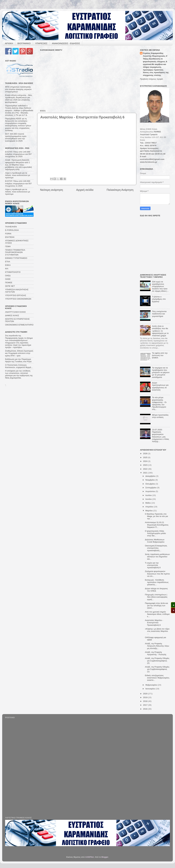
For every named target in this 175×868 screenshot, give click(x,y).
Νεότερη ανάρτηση (52, 190)
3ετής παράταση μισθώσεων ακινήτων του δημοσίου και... (157, 557)
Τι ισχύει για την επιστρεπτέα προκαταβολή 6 (153, 565)
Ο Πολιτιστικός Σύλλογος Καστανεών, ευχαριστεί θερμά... (19, 366)
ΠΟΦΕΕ (9, 283)
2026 (146, 454)
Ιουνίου (149, 499)
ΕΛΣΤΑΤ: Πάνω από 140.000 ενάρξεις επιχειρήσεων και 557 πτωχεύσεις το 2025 (18, 154)
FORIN (8, 234)
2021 (146, 473)
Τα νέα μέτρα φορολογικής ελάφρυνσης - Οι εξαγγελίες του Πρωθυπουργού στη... (159, 403)
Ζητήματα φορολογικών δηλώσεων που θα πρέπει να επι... (157, 574)
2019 (146, 697)
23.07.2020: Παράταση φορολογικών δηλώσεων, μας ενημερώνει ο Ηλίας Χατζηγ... (160, 436)
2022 (146, 469)
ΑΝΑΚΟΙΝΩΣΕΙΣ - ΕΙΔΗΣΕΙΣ (66, 43)
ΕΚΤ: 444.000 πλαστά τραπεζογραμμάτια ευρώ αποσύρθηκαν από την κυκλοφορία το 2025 (16, 137)
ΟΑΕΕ (8, 279)
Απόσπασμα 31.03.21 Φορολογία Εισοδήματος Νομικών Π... (157, 525)
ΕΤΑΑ (8, 262)
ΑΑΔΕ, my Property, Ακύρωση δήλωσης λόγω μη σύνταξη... (157, 646)
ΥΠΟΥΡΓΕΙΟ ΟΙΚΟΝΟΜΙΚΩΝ (18, 299)
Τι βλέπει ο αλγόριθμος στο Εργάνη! (159, 299)
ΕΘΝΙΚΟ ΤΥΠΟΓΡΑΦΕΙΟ (16, 258)
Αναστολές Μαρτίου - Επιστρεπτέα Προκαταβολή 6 (154, 623)
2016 (146, 709)
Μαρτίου (149, 511)
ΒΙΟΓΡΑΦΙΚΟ (24, 43)
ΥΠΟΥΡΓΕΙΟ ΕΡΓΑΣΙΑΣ (16, 295)
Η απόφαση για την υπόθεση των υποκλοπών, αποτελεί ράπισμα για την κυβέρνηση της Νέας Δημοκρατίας (19, 374)
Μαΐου (148, 503)
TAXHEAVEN (11, 227)
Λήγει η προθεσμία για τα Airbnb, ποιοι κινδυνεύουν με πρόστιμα (18, 175)
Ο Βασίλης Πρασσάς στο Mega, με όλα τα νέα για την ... (156, 516)
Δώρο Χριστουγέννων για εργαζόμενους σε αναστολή (160, 386)
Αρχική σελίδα (85, 190)
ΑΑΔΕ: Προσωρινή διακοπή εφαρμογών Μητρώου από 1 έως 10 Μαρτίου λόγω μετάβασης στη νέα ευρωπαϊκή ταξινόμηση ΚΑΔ (18, 165)
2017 (146, 705)
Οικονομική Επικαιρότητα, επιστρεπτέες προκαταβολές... (156, 548)
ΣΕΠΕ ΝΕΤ (10, 286)
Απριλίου (150, 507)
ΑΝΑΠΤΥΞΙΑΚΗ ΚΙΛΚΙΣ (15, 312)
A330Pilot (89, 857)
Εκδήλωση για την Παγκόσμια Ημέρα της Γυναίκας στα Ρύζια (18, 360)
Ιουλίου (149, 495)
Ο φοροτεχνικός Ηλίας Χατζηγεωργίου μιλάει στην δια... (155, 533)
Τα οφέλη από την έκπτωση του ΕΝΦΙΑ (160, 355)
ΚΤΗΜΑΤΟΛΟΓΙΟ (13, 272)
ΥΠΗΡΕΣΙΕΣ (41, 43)
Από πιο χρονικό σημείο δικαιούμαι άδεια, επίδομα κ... (157, 614)
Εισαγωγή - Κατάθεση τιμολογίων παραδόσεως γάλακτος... (157, 582)
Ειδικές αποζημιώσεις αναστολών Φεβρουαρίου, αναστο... (157, 678)
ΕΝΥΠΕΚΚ (10, 237)
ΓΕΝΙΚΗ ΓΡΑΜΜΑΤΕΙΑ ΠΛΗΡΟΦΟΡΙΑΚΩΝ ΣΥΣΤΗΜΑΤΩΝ (15, 252)
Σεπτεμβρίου (151, 488)
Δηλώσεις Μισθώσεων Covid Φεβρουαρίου (155, 541)
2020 (146, 694)
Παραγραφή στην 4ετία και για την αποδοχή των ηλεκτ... (156, 606)
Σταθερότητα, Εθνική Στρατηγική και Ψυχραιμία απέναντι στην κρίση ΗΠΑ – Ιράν (19, 353)
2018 (146, 701)
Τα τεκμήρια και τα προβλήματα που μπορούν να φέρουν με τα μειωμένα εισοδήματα (161, 372)
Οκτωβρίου (150, 484)
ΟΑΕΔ (8, 276)
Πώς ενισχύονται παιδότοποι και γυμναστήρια (159, 314)
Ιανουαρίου (150, 689)
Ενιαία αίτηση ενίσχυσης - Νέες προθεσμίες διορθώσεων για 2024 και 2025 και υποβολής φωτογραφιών (19, 99)
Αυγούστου (150, 491)
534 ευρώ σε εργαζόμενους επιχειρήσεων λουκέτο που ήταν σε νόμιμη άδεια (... (160, 286)
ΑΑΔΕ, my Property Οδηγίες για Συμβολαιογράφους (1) (157, 669)
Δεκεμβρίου (151, 476)
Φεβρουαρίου (152, 685)
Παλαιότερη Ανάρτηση (120, 190)
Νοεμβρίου (150, 480)
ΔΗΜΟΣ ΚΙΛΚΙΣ (12, 315)
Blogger (105, 857)
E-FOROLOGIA (12, 230)
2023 (146, 465)
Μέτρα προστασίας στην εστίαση (160, 416)
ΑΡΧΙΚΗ (9, 43)
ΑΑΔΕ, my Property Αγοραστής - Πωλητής (156, 653)
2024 (146, 461)
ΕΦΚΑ (8, 265)
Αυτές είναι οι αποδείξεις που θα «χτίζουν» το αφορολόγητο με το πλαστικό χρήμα (160, 331)
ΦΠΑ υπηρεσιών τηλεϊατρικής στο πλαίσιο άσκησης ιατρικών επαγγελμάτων (18, 89)
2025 (146, 457)
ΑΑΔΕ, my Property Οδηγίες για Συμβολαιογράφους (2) (157, 661)
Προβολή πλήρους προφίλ (151, 79)
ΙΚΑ (7, 269)
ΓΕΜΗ (8, 246)
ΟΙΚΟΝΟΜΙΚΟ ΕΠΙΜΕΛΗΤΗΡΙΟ (19, 325)
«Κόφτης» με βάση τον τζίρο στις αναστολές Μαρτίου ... (157, 631)
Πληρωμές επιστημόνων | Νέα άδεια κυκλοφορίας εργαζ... (156, 597)
